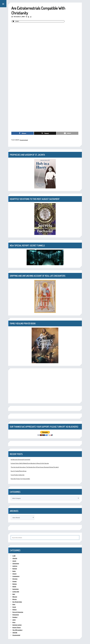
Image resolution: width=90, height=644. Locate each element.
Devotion (15, 579)
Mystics (14, 599)
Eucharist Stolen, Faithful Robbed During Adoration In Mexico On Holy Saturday (30, 463)
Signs (14, 622)
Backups (15, 569)
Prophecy (15, 617)
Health (14, 586)
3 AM (14, 556)
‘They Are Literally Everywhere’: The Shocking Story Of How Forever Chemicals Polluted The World (35, 467)
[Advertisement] (45, 114)
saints (14, 620)
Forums (14, 581)
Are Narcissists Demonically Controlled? (20, 459)
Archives (15, 566)
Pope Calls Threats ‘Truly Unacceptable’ (20, 479)
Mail (14, 594)
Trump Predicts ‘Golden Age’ (18, 475)
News (14, 604)
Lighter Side (16, 592)
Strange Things (17, 627)
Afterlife (15, 558)
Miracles (15, 597)
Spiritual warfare (17, 625)
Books (14, 571)
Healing (15, 584)
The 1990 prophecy (17, 630)
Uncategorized (24, 140)
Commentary (16, 576)
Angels (14, 561)
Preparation (16, 615)
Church (14, 574)
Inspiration (15, 589)
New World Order (17, 602)
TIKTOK (15, 633)
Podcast (14, 610)
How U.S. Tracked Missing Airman (19, 471)
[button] (3, 4)
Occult (14, 607)
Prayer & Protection (18, 612)
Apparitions (16, 563)
